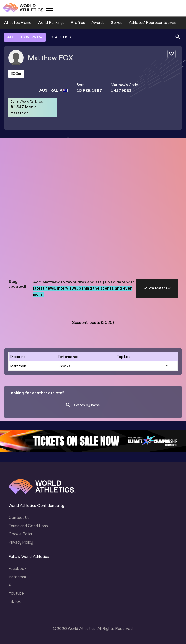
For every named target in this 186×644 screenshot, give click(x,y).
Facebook (17, 568)
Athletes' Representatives (152, 23)
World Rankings (51, 23)
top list (123, 357)
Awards (98, 23)
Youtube (16, 593)
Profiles (78, 23)
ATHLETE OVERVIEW (25, 37)
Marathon (18, 366)
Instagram (17, 577)
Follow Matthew (157, 288)
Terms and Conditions (28, 526)
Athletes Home (18, 23)
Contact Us (19, 517)
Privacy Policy (21, 542)
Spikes (117, 23)
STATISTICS (61, 37)
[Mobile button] (50, 8)
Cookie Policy (21, 534)
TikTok (15, 601)
